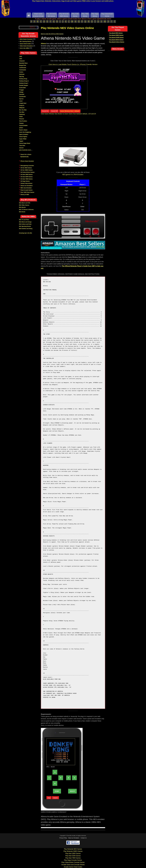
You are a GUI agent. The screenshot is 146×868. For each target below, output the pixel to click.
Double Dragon (24, 85)
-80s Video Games (24, 205)
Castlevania (23, 68)
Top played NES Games (116, 33)
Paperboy (22, 114)
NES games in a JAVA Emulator (73, 175)
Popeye (21, 123)
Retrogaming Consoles (27, 166)
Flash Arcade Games (27, 190)
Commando (23, 70)
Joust (21, 101)
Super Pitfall (23, 139)
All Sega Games (25, 181)
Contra (21, 72)
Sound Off (54, 111)
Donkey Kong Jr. (24, 81)
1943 (21, 59)
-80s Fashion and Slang (26, 229)
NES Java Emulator (26, 188)
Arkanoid (22, 61)
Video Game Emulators (26, 46)
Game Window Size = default (70, 111)
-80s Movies (22, 207)
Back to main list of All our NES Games (52, 34)
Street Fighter (23, 137)
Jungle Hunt (23, 103)
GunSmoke (22, 97)
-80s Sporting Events (25, 226)
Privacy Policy (63, 838)
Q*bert (21, 128)
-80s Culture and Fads (25, 224)
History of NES (25, 195)
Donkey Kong (23, 79)
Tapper (21, 141)
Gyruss (21, 99)
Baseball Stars (23, 63)
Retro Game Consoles (26, 39)
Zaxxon (21, 148)
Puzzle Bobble (23, 125)
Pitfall (21, 117)
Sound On (45, 111)
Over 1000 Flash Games (27, 192)
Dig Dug (22, 76)
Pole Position (23, 121)
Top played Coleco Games (117, 42)
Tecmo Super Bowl (25, 143)
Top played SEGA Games (116, 40)
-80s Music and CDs (25, 203)
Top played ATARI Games (116, 37)
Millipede (22, 108)
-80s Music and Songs (25, 222)
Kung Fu (22, 105)
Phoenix (22, 119)
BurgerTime (23, 65)
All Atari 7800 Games (27, 179)
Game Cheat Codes (25, 44)
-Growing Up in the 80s (25, 233)
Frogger (22, 90)
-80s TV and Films (24, 220)
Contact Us (84, 838)
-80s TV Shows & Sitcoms (26, 210)
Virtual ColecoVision (26, 183)
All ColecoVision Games (28, 172)
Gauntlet (22, 94)
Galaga (21, 92)
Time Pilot (22, 146)
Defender (22, 74)
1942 (21, 56)
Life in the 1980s (24, 48)
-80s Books (22, 212)
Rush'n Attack (23, 130)
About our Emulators (27, 186)
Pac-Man (22, 112)
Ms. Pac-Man (23, 110)
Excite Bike (22, 88)
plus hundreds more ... (26, 150)
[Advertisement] (73, 8)
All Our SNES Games (27, 170)
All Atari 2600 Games (27, 174)
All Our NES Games (26, 168)
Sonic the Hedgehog (25, 132)
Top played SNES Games (116, 35)
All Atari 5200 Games (27, 177)
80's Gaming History (26, 41)
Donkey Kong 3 (24, 83)
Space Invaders (24, 134)
